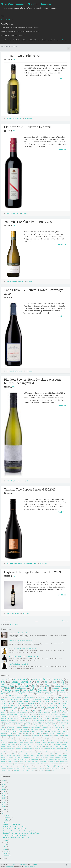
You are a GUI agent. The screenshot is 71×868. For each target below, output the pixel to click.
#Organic (48, 701)
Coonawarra (19, 696)
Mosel (49, 741)
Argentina (12, 739)
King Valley (25, 700)
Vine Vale (6, 737)
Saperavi (52, 735)
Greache (3, 741)
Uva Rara (17, 769)
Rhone (14, 765)
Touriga (49, 729)
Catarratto (31, 748)
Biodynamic (14, 707)
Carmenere (24, 748)
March (6, 851)
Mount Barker (5, 720)
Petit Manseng (19, 735)
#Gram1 (60, 724)
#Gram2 (19, 726)
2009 (7, 371)
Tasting (42, 724)
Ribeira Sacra (29, 765)
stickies (48, 771)
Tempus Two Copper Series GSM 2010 (30, 489)
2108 (43, 746)
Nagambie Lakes (13, 715)
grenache (8, 213)
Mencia (64, 718)
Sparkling (40, 694)
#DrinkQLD (64, 744)
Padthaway (4, 763)
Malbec (56, 696)
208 (47, 737)
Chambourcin (43, 739)
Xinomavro (9, 771)
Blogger (64, 40)
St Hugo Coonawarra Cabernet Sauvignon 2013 (23, 656)
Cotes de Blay (51, 750)
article (3, 711)
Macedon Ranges (40, 757)
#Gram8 (57, 726)
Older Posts (65, 621)
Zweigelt (14, 744)
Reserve (9, 765)
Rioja (39, 716)
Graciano (32, 713)
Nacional (3, 761)
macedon (4, 718)
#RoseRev (62, 703)
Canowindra (11, 748)
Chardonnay (20, 282)
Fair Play (54, 722)
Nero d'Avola (58, 701)
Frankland (51, 752)
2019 (49, 686)
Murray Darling (22, 716)
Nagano (9, 761)
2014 (47, 682)
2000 (62, 726)
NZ (17, 724)
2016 (39, 682)
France (12, 701)
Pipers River (43, 763)
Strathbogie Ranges (19, 481)
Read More (62, 78)
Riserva (36, 765)
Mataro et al (29, 564)
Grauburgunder (46, 754)
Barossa (4, 705)
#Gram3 (25, 726)
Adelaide (35, 711)
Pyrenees (47, 696)
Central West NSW (39, 748)
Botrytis (5, 722)
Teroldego (42, 729)
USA (54, 724)
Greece (53, 754)
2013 (54, 682)
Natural (66, 741)
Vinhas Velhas (50, 769)
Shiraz (35, 564)
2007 (64, 700)
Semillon (65, 688)
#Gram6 (44, 726)
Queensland (45, 735)
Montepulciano (26, 711)
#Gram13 (6, 726)
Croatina (58, 750)
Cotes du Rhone (35, 728)
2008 (7, 282)
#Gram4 (31, 726)
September (7, 822)
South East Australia (39, 720)
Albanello (52, 746)
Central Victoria (30, 722)
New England (64, 707)
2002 (65, 729)
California (36, 718)
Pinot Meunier (32, 716)
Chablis (18, 728)
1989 (26, 746)
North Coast (35, 761)
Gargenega (17, 733)
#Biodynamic (12, 718)
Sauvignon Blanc (8, 686)
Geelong (3, 754)
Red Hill (59, 763)
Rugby (48, 765)
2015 (4, 682)
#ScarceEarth (18, 737)
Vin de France (41, 769)
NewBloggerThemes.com (29, 866)
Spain (16, 709)
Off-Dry (30, 720)
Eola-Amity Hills (28, 752)
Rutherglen (28, 724)
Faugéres (40, 752)
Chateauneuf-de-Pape (53, 739)
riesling (11, 481)
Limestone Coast (20, 703)
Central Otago (49, 715)
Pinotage (27, 735)
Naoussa (15, 761)
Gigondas (9, 754)
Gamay (29, 707)
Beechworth (28, 718)
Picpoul (21, 724)
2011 (7, 119)
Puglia (26, 743)
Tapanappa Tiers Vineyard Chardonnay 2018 (23, 648)
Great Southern (20, 688)
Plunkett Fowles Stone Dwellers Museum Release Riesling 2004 (32, 381)
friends (28, 771)
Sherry (65, 765)
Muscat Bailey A (63, 759)
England (20, 752)
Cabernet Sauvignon (21, 682)
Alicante (65, 737)
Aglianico (66, 720)
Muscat (61, 741)
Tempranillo (6, 692)
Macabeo (34, 733)
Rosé (66, 686)
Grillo (23, 733)
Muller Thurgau (44, 759)
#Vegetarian (34, 737)
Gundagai (18, 741)
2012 (62, 682)
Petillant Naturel (6, 729)
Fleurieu (4, 715)
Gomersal (22, 754)
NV (10, 696)
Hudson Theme (10, 866)
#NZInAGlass (10, 746)
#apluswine (58, 720)
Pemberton (7, 709)
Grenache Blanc (10, 741)
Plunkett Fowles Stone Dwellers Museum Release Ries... (21, 833)
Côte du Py (64, 750)
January (6, 856)
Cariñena (18, 748)
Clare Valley (43, 688)
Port (49, 763)
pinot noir (16, 613)
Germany (44, 728)
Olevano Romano (54, 761)
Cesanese (59, 748)
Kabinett (47, 756)
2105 (51, 737)
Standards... (38, 8)
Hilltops (20, 701)
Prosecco (4, 713)
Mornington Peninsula (34, 696)
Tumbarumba (50, 720)
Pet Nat (64, 728)
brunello (23, 771)
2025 (44, 737)
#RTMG (17, 746)
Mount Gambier (35, 759)
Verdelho (19, 119)
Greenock (4, 707)
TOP (68, 865)
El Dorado (47, 722)
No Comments (28, 119)
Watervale (34, 715)
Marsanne (20, 705)
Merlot (8, 688)
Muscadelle (55, 741)
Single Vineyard (27, 694)
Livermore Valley (18, 757)
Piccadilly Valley (35, 763)
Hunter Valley (13, 119)
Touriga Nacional (56, 716)
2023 (11, 705)
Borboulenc (4, 748)
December (7, 816)
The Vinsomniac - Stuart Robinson (26, 4)
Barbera (4, 701)
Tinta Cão (49, 724)
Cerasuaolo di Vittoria (50, 748)
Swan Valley (22, 767)
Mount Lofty (14, 720)
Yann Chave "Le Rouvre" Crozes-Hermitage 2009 (34, 292)
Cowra (32, 709)
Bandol (17, 739)
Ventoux (23, 769)
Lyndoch (32, 757)
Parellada (64, 733)
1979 (22, 746)
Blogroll (23, 8)
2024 (48, 705)
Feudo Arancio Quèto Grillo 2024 (19, 633)
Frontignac (64, 752)
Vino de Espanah (59, 769)
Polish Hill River (35, 735)
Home (5, 8)
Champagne (39, 722)
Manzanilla (57, 757)
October (6, 820)
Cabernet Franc (29, 698)
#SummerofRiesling (7, 716)
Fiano (42, 707)
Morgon (45, 741)
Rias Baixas (21, 765)
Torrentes (44, 767)
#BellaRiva (47, 744)
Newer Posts (6, 621)
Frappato (10, 733)
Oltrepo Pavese (63, 761)
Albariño (8, 731)
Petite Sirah (6, 743)
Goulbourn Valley (30, 754)
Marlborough (42, 703)
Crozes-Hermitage (14, 371)
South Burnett (46, 716)
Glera (50, 728)
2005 (47, 709)
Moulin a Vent (26, 759)
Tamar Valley (30, 767)
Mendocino (4, 759)
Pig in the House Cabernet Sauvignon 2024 (22, 641)
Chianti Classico (40, 731)
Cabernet (24, 709)
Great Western (10, 724)
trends (53, 771)
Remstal (65, 763)
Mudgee (55, 688)
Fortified (4, 733)
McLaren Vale (15, 213)
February (6, 854)
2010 (7, 564)
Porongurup (63, 711)
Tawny (36, 729)
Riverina (39, 709)
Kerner (53, 756)
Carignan (54, 709)
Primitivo (57, 715)
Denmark (49, 711)
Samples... (53, 8)
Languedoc (58, 718)
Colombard (21, 750)
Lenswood (4, 757)
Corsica (33, 750)
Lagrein (56, 711)
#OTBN (12, 737)
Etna (35, 752)
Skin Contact (59, 735)
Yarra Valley (43, 690)
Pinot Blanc (14, 729)
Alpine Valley (4, 739)
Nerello (21, 761)
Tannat (21, 715)
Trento (65, 767)
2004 (7, 481)
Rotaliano (42, 765)
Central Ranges (13, 711)
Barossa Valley (13, 564)
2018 (27, 684)
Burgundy (27, 731)
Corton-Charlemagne (42, 750)
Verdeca (29, 769)
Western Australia (56, 713)
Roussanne (36, 700)
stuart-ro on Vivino (7, 19)
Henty (23, 741)
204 (34, 746)
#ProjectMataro (20, 692)
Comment (28, 750)
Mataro (40, 733)
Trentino (64, 716)
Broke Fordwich (13, 722)
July (5, 842)
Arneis (41, 715)
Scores (46, 8)
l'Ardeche (33, 771)
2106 (15, 716)
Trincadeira (4, 769)
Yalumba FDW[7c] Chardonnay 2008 (29, 222)
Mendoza (39, 741)
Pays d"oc (4, 735)
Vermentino (41, 698)
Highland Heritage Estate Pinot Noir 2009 (32, 572)
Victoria (27, 715)
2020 (60, 698)
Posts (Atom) (14, 625)
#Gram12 (59, 729)
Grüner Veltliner (52, 707)
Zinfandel (64, 715)
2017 (3, 684)
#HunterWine (12, 713)
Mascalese (64, 757)
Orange (11, 613)
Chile (48, 731)
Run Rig (53, 765)
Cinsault (42, 711)
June (5, 845)
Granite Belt (28, 690)
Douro (15, 752)
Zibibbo (8, 744)
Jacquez (28, 741)
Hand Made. (8, 756)
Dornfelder (4, 752)
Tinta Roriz (59, 743)
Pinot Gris (65, 696)
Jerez (42, 756)
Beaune (22, 739)
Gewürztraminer (36, 701)
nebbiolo (32, 703)
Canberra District (16, 698)
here (23, 35)
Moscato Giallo (17, 759)
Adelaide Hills (13, 282)
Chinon (65, 748)
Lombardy (26, 757)
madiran (43, 771)
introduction (27, 744)
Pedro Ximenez (18, 763)
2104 (38, 746)
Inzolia (33, 756)
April (5, 849)
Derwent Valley (63, 739)
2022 (55, 698)
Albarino (59, 737)
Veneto (66, 735)
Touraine (50, 767)
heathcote (53, 703)
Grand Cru (38, 754)
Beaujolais (20, 718)
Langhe (65, 756)
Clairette (9, 750)
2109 (55, 737)
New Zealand (31, 705)
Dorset (10, 752)
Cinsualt (3, 750)
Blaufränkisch (10, 728)
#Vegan (41, 705)
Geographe (56, 700)
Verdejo (34, 769)
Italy (10, 703)
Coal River (43, 718)
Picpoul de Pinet (14, 743)
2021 (49, 698)
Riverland (46, 713)
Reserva (3, 765)
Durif (65, 713)
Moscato (39, 713)
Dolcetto (50, 718)
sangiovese (13, 694)
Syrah (21, 371)
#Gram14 (12, 726)
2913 (47, 746)
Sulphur (44, 743)
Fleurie (46, 752)
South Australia (13, 700)
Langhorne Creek (12, 690)
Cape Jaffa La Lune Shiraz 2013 (18, 664)
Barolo (14, 731)
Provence (21, 743)
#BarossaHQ (39, 744)
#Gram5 (38, 726)
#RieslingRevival (23, 713)
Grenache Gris (59, 754)
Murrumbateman (53, 759)
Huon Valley (16, 756)
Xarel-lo (3, 744)
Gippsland (15, 754)
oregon (33, 744)
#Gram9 (3, 746)
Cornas (53, 731)
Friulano (58, 752)
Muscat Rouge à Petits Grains (52, 733)
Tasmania (46, 700)
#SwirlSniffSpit (26, 737)
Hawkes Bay (57, 728)
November (7, 818)
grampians (20, 744)
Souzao (31, 729)
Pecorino (11, 735)
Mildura (10, 759)
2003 (3, 731)
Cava (33, 731)
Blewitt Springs (29, 739)
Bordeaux (20, 731)
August (6, 840)
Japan (38, 756)
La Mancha (59, 756)
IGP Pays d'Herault (25, 756)
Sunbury (15, 767)
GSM (24, 564)
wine (54, 729)
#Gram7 (50, 726)
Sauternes (59, 765)
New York (27, 761)
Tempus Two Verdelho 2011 (23, 56)
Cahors (36, 739)
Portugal (54, 763)
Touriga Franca (58, 767)
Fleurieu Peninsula (59, 705)
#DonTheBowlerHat (55, 744)
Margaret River (59, 690)
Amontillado (59, 746)
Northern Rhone (44, 761)
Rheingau (32, 743)
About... (30, 8)
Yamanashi (16, 771)
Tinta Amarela (51, 743)
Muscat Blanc (22, 720)
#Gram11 (66, 724)
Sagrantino (36, 724)
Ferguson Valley (62, 722)
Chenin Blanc (26, 728)
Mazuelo (33, 741)
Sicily (35, 707)
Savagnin (38, 743)
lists (38, 771)
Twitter (65, 743)
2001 (40, 737)
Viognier (62, 692)
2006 (27, 701)
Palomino (11, 763)
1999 (30, 746)
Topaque (38, 767)
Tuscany (10, 769)
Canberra (22, 722)
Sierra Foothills (23, 729)
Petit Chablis (26, 763)
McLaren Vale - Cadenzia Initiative (28, 127)
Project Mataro (14, 8)
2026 (4, 780)
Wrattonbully (52, 694)
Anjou (65, 746)
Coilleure (15, 750)
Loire (28, 733)
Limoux (10, 757)
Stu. (14, 59)
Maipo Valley (50, 757)
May (5, 847)
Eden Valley (50, 692)
